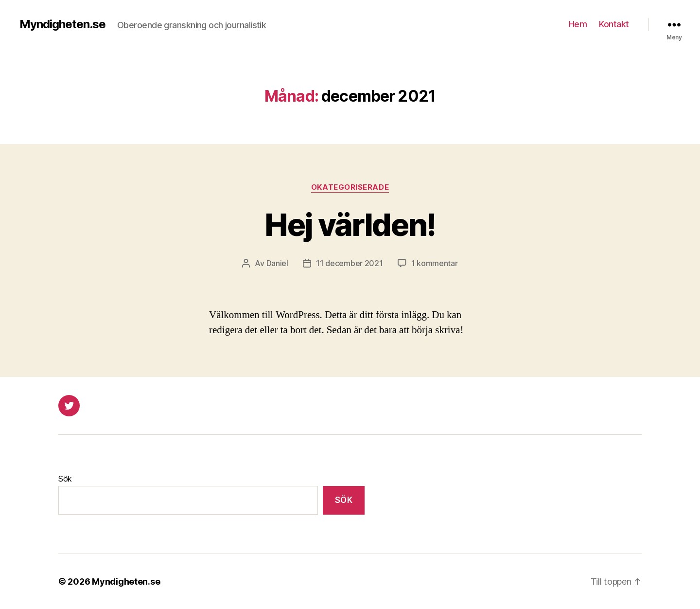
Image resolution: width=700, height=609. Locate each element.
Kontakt (614, 24)
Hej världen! (350, 224)
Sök (65, 479)
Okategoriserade (350, 187)
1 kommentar (435, 263)
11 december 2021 (350, 263)
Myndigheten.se (62, 24)
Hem (578, 24)
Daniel (277, 263)
